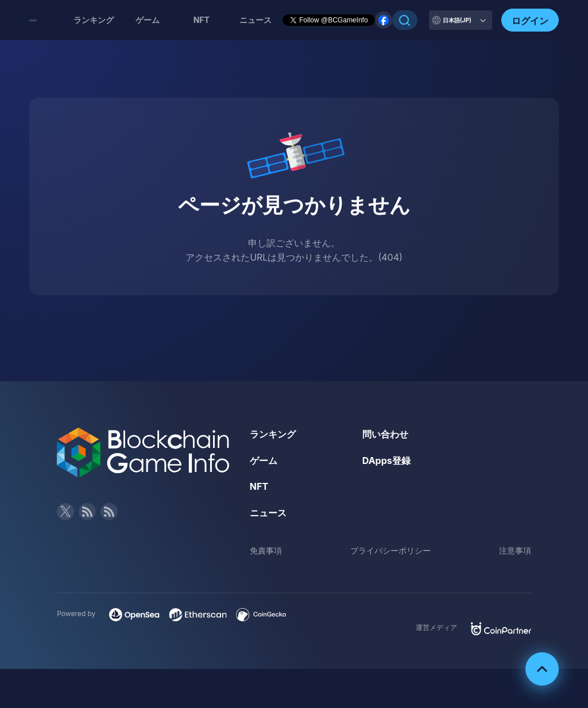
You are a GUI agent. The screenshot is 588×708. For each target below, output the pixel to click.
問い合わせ (385, 434)
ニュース (268, 513)
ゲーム (148, 20)
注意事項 (515, 550)
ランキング (94, 20)
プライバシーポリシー (390, 550)
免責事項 (266, 550)
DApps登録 (386, 461)
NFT (202, 20)
